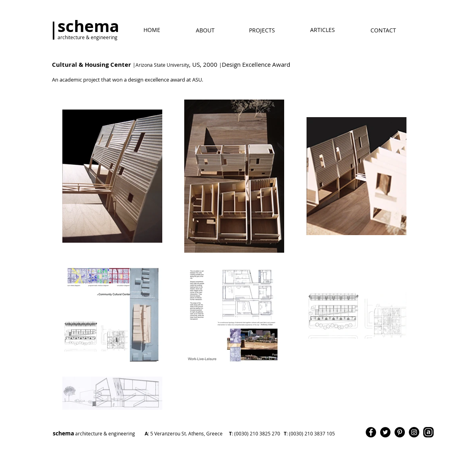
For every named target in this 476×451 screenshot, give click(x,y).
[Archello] (428, 432)
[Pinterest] (400, 432)
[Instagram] (414, 432)
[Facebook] (371, 432)
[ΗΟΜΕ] (152, 30)
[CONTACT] (383, 30)
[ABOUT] (205, 30)
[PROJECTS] (262, 30)
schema (152, 433)
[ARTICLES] (323, 30)
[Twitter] (385, 432)
